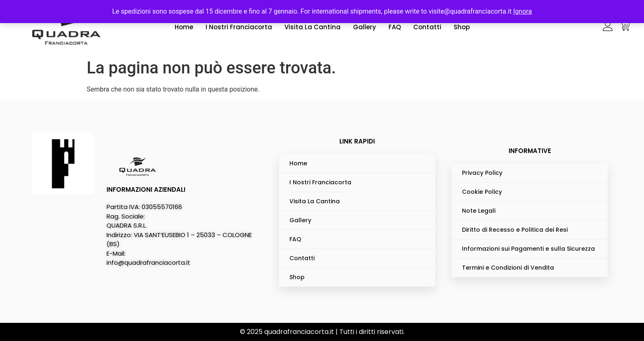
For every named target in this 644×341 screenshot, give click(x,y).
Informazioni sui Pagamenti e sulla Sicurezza (528, 249)
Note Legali (479, 211)
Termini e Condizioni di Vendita (508, 268)
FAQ (395, 27)
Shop (462, 27)
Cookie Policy (482, 192)
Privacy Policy (482, 173)
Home (184, 27)
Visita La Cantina (313, 27)
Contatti (427, 27)
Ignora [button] (522, 11)
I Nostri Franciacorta (239, 27)
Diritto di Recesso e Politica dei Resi (515, 230)
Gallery (365, 27)
